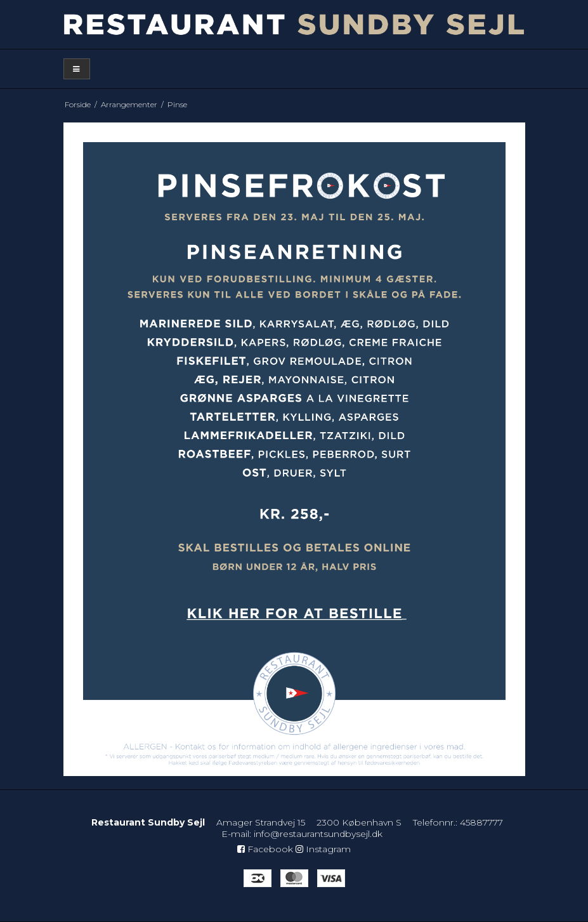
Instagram (323, 849)
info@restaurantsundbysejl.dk (318, 834)
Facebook (265, 849)
